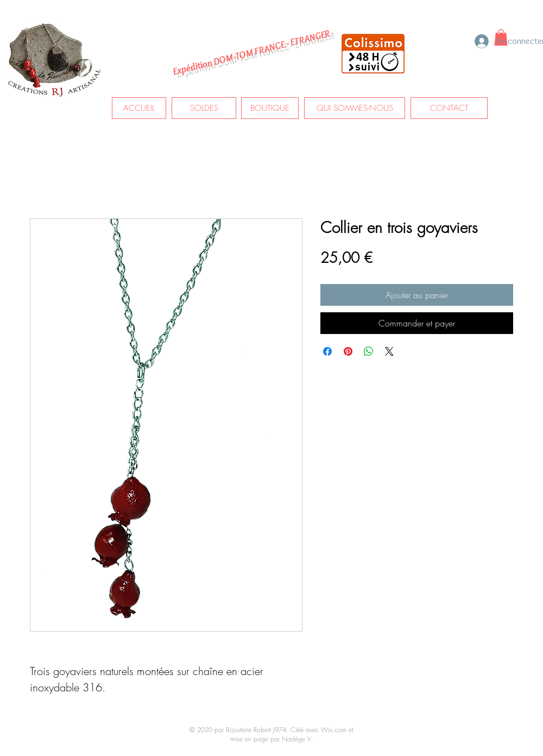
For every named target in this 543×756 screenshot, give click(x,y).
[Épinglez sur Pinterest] (348, 351)
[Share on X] (389, 351)
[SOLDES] (204, 108)
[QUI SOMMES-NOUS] (355, 108)
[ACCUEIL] (139, 108)
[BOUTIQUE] (270, 108)
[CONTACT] (449, 108)
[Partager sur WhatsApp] (369, 351)
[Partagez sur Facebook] (327, 351)
